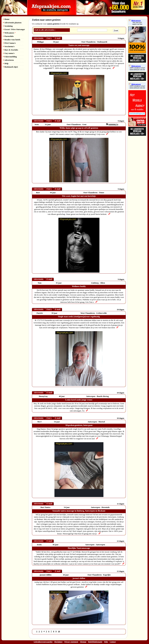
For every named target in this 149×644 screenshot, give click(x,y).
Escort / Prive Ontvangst (14, 29)
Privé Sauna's (9, 43)
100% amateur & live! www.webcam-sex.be (137, 69)
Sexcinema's (9, 46)
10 (59, 631)
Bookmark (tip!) (10, 67)
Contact (113, 642)
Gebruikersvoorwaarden (43, 642)
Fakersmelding (10, 57)
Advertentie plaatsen (12, 23)
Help (6, 63)
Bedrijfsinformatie (95, 642)
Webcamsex (9, 33)
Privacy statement (71, 642)
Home (6, 19)
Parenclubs (8, 36)
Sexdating (8, 26)
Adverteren (8, 60)
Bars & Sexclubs (11, 50)
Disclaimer (58, 642)
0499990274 (113, 124)
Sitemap (83, 642)
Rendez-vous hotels (12, 40)
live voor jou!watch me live (137, 23)
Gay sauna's (9, 53)
